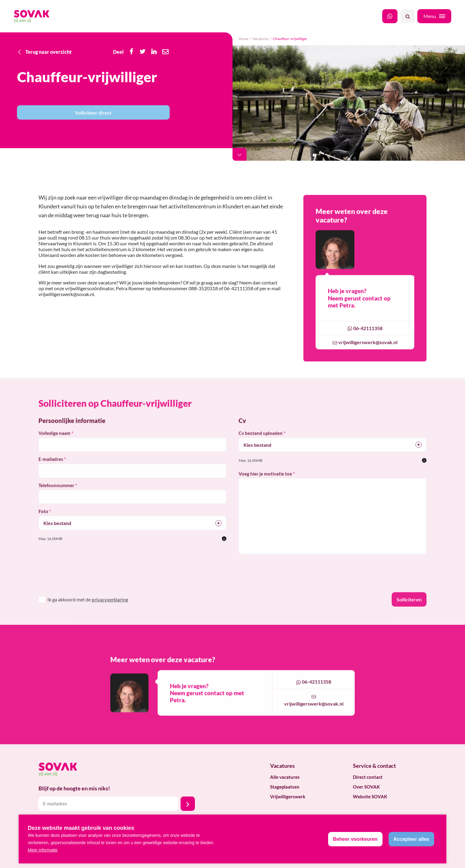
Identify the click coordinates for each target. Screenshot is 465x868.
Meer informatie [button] (43, 850)
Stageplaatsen (285, 787)
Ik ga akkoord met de (88, 607)
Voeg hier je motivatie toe (265, 481)
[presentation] (79, 585)
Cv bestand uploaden (261, 441)
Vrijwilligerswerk (288, 797)
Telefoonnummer (56, 493)
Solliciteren (409, 607)
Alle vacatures (285, 777)
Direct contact (368, 777)
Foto (43, 519)
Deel (118, 51)
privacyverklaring (110, 607)
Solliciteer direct (93, 113)
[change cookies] (355, 839)
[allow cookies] (411, 839)
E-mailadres (51, 467)
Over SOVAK (366, 787)
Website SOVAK (370, 797)
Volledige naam (55, 441)
